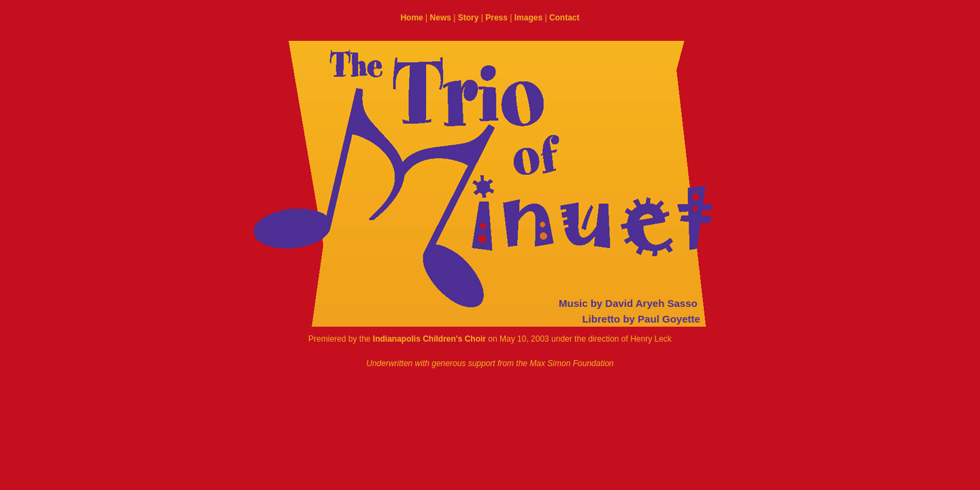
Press (496, 18)
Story (469, 18)
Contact (565, 18)
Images (528, 18)
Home (411, 18)
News (441, 18)
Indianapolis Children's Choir (429, 339)
